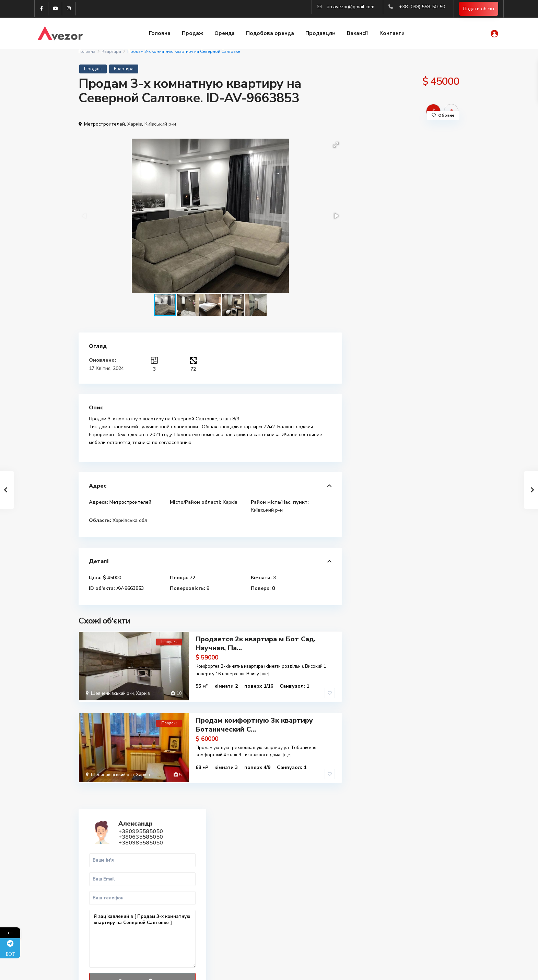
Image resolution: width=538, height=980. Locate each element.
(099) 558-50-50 (203, 903)
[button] (336, 145)
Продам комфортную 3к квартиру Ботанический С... (254, 723)
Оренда (225, 34)
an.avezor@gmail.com (350, 7)
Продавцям (320, 34)
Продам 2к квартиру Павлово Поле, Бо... (421, 403)
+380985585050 (414, 172)
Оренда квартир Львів (398, 892)
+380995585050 (414, 161)
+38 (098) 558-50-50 (422, 7)
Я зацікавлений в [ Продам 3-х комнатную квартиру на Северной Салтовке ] (406, 269)
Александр (409, 153)
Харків (135, 124)
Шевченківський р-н (112, 693)
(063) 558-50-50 (203, 913)
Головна (160, 34)
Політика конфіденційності (430, 970)
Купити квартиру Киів (397, 899)
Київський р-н (160, 124)
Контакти (392, 34)
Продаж (192, 34)
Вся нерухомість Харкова (401, 907)
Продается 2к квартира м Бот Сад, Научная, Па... (256, 644)
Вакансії (358, 34)
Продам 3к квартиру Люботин (415, 440)
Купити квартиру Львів (399, 884)
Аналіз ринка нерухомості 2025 (408, 914)
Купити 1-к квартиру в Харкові (407, 861)
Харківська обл (130, 520)
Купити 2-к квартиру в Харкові (407, 869)
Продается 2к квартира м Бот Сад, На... (422, 507)
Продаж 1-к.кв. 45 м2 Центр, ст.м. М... (424, 474)
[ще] (265, 674)
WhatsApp (428, 331)
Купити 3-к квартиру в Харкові (407, 877)
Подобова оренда (270, 34)
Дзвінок (384, 331)
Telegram (99, 862)
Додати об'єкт (479, 9)
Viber (95, 870)
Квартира (111, 51)
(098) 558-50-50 (203, 892)
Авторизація (200, 934)
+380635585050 (414, 166)
